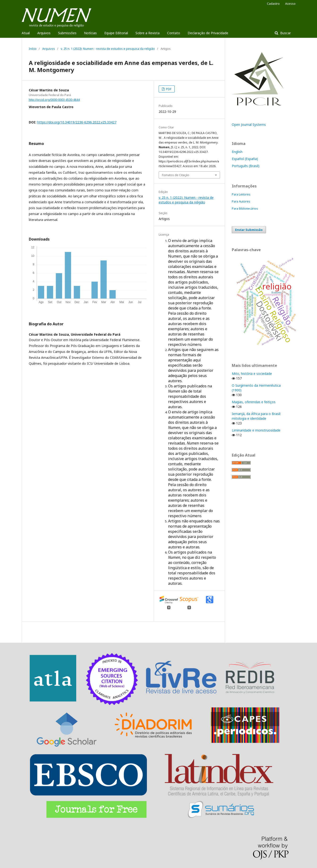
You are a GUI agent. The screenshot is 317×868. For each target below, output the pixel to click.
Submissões (67, 33)
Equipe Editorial (116, 33)
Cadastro (273, 4)
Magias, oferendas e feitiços (254, 402)
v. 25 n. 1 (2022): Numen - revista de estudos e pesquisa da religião (108, 49)
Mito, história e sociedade (252, 374)
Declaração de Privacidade (208, 33)
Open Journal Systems (249, 125)
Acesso (290, 4)
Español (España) (245, 159)
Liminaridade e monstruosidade (256, 430)
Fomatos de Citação (176, 175)
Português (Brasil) (246, 166)
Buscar (285, 33)
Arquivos (44, 33)
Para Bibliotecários (245, 208)
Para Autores (241, 201)
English (237, 152)
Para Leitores (241, 194)
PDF (168, 89)
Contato (174, 33)
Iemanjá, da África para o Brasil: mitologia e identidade (256, 416)
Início (33, 49)
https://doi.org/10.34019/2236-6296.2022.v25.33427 (77, 122)
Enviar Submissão (249, 230)
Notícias (90, 33)
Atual (26, 33)
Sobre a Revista (148, 33)
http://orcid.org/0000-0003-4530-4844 (54, 100)
